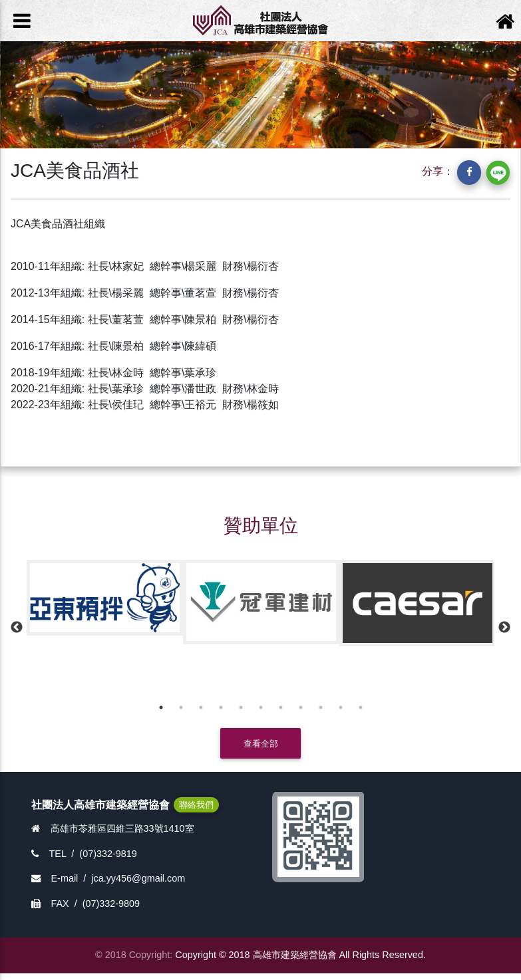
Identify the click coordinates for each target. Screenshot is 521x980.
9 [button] (321, 707)
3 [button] (201, 707)
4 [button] (221, 707)
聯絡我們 (196, 805)
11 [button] (361, 707)
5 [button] (241, 707)
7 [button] (281, 707)
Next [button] (504, 628)
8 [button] (301, 707)
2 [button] (181, 707)
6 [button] (261, 707)
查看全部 (261, 744)
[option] (105, 598)
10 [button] (341, 707)
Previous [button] (17, 628)
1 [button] (161, 707)
